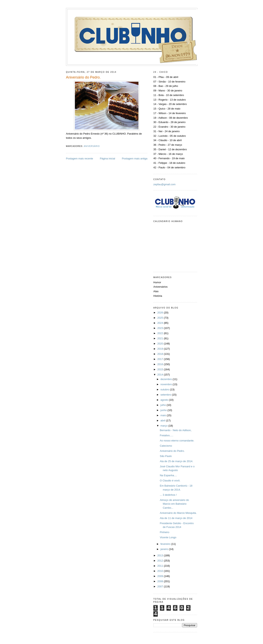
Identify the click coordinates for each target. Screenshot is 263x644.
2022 (161, 333)
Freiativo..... (166, 435)
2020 (161, 344)
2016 (161, 364)
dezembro (167, 379)
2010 (161, 571)
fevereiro (166, 544)
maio (164, 415)
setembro (166, 395)
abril (163, 420)
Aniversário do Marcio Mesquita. (178, 513)
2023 (161, 328)
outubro (165, 389)
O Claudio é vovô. (170, 481)
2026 (161, 313)
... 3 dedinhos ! (168, 495)
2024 (161, 323)
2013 (161, 555)
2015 (161, 369)
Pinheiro (164, 532)
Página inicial (108, 159)
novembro (167, 384)
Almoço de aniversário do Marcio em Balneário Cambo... (174, 504)
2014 (161, 375)
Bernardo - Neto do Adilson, (176, 430)
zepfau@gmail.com (164, 184)
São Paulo (166, 456)
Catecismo (166, 446)
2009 (161, 576)
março (164, 426)
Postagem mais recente (80, 159)
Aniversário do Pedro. (172, 451)
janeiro (165, 549)
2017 (161, 359)
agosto (165, 400)
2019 (161, 349)
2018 (161, 354)
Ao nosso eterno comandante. (177, 441)
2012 (161, 561)
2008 (161, 581)
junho (164, 410)
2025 (161, 318)
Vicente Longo (168, 537)
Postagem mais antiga (135, 159)
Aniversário (92, 146)
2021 (161, 338)
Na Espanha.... (168, 475)
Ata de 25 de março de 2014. (176, 461)
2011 (161, 566)
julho (164, 405)
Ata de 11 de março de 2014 (176, 518)
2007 (161, 586)
